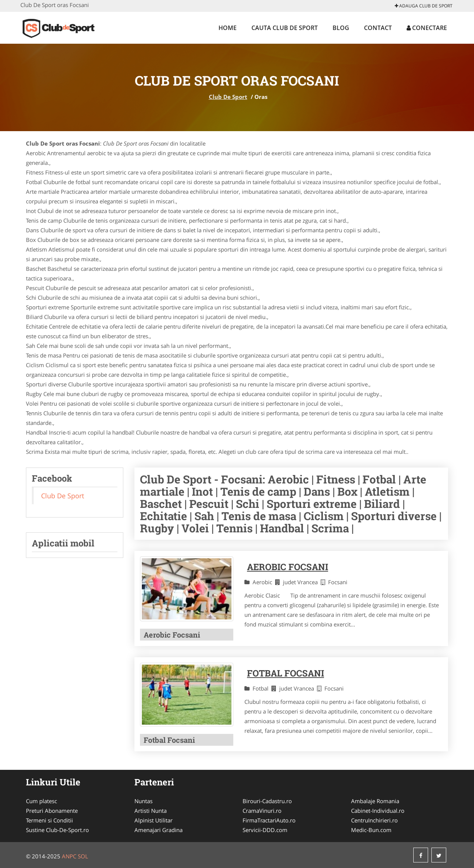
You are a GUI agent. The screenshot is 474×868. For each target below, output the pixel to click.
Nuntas (143, 801)
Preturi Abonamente (52, 811)
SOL (83, 856)
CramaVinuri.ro (262, 811)
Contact (378, 28)
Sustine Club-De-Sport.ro (57, 830)
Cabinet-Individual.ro (378, 811)
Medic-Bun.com (371, 830)
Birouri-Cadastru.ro (267, 801)
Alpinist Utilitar (153, 820)
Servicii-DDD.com (265, 830)
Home (228, 28)
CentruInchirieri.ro (374, 820)
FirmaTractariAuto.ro (269, 820)
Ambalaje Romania (375, 801)
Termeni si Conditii (49, 820)
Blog (341, 28)
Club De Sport (228, 97)
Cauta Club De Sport (285, 28)
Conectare (427, 28)
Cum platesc (41, 801)
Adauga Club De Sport (424, 6)
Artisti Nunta (151, 811)
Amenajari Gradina (158, 830)
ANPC (69, 856)
